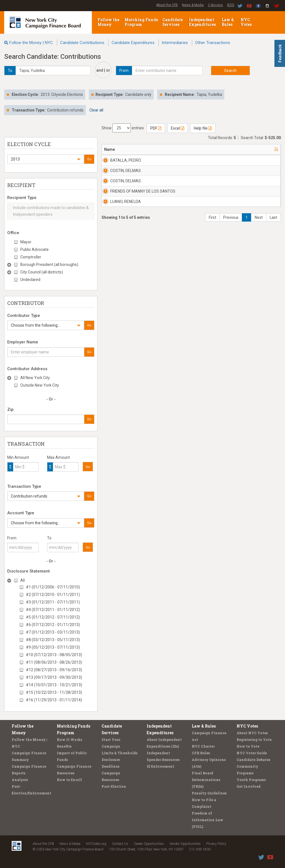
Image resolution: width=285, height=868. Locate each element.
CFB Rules (201, 753)
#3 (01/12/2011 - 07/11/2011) (53, 602)
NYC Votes (246, 22)
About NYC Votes (252, 733)
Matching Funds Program (141, 22)
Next (259, 301)
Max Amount (58, 457)
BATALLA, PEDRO (119, 163)
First (212, 301)
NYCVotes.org (96, 844)
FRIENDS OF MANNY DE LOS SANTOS (122, 247)
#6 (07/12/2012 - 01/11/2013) (53, 625)
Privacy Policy (216, 844)
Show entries (123, 128)
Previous (231, 301)
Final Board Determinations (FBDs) (206, 780)
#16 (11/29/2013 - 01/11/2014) (54, 700)
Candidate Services (172, 22)
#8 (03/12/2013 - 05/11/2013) (53, 640)
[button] (46, 159)
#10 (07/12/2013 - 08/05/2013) (54, 655)
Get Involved (249, 786)
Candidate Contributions (82, 43)
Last (273, 301)
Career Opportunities (149, 844)
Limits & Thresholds (120, 753)
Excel (178, 128)
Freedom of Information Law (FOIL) (207, 820)
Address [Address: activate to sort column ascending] (149, 149)
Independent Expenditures (203, 22)
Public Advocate (35, 249)
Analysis (20, 780)
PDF (156, 128)
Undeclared (30, 280)
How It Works (69, 740)
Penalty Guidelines (209, 793)
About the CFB (167, 5)
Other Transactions (213, 43)
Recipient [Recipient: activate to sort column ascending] (179, 149)
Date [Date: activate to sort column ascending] (236, 149)
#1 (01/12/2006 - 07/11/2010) (53, 587)
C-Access (215, 5)
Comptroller (31, 257)
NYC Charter (203, 746)
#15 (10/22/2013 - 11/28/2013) (54, 692)
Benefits (64, 746)
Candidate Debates (253, 760)
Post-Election (114, 786)
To (49, 538)
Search (230, 71)
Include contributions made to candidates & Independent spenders (48, 211)
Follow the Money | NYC (31, 43)
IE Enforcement (160, 766)
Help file (203, 128)
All (23, 580)
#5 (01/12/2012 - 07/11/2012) (53, 617)
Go (89, 159)
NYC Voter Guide (252, 753)
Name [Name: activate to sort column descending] (110, 149)
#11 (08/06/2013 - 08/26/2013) (54, 662)
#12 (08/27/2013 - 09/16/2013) (54, 670)
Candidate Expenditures (133, 43)
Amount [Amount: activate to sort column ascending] (265, 149)
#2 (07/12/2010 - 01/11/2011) (53, 595)
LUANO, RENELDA (119, 271)
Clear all (96, 110)
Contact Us (120, 844)
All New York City (35, 378)
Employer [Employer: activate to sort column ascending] (212, 149)
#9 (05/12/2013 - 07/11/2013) (53, 647)
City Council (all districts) (42, 272)
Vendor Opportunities (185, 844)
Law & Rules (228, 22)
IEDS (231, 5)
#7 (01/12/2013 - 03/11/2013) (53, 632)
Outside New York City (40, 385)
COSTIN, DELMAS (118, 190)
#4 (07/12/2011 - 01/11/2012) (53, 610)
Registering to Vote (254, 740)
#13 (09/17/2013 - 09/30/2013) (54, 677)
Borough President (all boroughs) (49, 265)
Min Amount (18, 457)
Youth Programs (251, 780)
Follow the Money (108, 22)
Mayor (26, 242)
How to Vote (248, 746)
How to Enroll (69, 780)
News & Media (193, 5)
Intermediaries (175, 43)
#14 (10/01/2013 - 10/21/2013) (54, 685)
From (12, 538)
